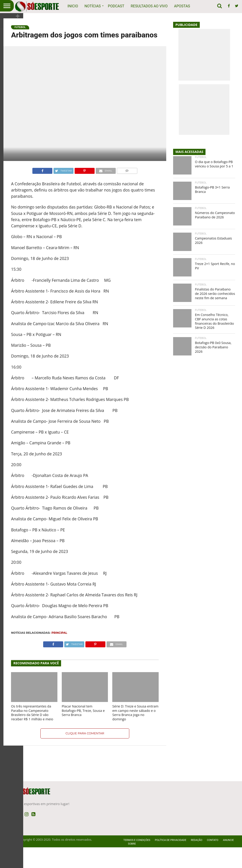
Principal (59, 653)
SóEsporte (11, 860)
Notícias (93, 6)
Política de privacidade (171, 861)
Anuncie (228, 861)
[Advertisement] (121, 25)
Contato (213, 861)
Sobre (132, 864)
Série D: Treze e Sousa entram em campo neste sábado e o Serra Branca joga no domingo (135, 733)
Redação (197, 861)
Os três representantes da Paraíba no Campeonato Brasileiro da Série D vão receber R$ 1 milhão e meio (32, 733)
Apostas (182, 6)
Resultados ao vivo (149, 6)
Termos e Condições (137, 861)
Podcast (116, 6)
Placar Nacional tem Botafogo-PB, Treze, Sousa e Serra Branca (83, 731)
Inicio (73, 6)
